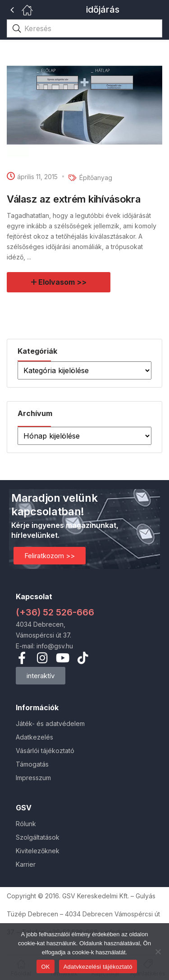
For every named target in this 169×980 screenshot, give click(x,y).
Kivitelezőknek (38, 851)
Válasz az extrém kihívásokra (74, 199)
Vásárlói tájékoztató (45, 751)
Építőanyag (96, 178)
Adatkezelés (34, 737)
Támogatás (32, 764)
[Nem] (158, 952)
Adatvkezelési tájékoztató (98, 967)
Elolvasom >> (63, 282)
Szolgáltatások (38, 837)
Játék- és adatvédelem (50, 723)
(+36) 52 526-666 (55, 612)
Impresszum (33, 778)
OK (45, 967)
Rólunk (26, 824)
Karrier (26, 864)
